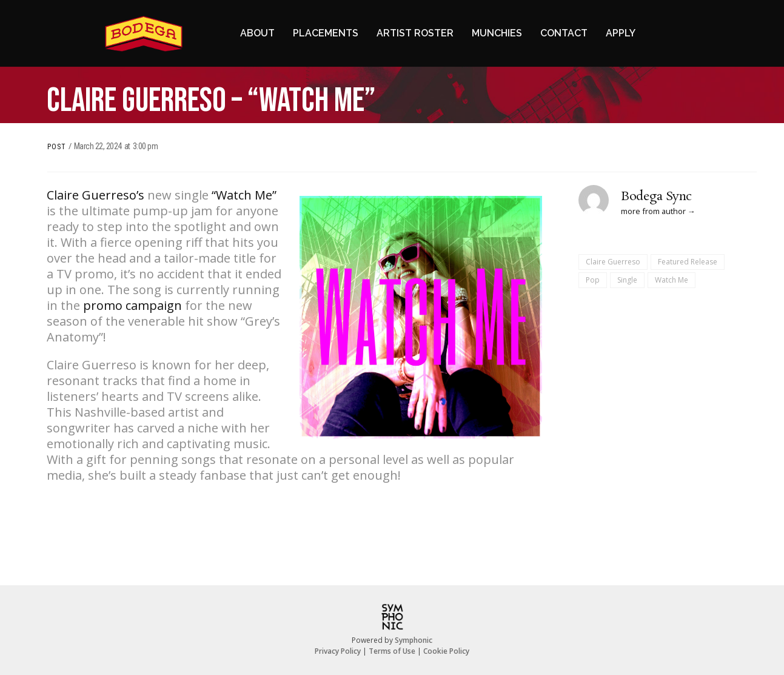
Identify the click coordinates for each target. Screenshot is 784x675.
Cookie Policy (446, 651)
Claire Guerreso (613, 262)
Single (627, 280)
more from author (653, 211)
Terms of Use (392, 651)
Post (57, 147)
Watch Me (672, 280)
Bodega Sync (656, 196)
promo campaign (132, 305)
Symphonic (414, 640)
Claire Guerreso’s (95, 195)
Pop (593, 280)
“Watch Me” (244, 195)
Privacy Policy (338, 651)
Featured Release (688, 262)
